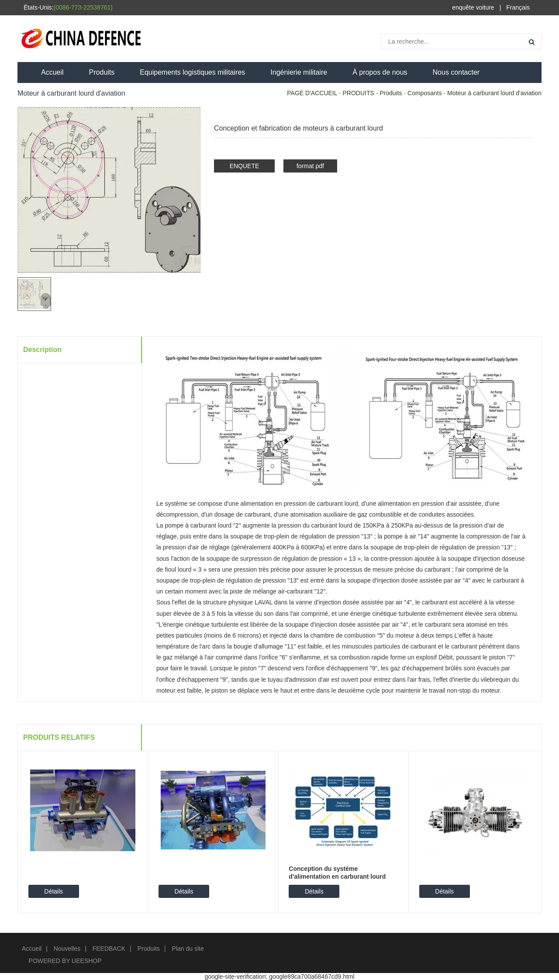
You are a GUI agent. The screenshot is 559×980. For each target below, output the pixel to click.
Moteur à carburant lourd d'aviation (494, 93)
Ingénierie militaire (299, 72)
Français (518, 7)
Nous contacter (456, 72)
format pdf (310, 166)
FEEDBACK (109, 949)
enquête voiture (473, 7)
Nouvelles (67, 949)
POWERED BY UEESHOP (65, 961)
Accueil (52, 72)
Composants (425, 93)
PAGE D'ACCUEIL (312, 93)
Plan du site (188, 949)
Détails (53, 891)
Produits (102, 72)
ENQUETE (245, 166)
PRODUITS (358, 93)
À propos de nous (380, 72)
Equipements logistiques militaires (192, 72)
